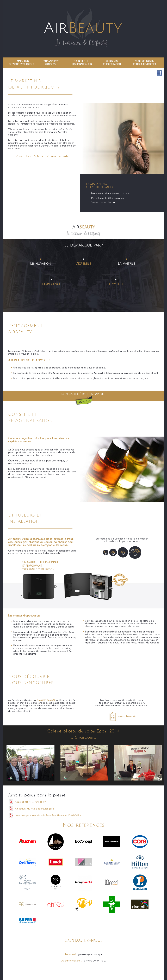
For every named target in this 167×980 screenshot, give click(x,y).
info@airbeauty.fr (122, 716)
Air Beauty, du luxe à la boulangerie (35, 809)
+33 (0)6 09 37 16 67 (95, 961)
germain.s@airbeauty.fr (90, 954)
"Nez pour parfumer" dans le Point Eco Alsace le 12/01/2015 (48, 815)
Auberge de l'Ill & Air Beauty (30, 802)
